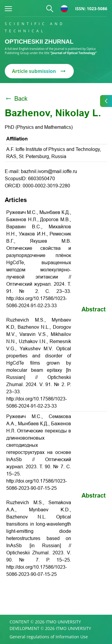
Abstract (94, 309)
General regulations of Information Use (49, 637)
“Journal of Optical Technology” (73, 53)
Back (16, 99)
